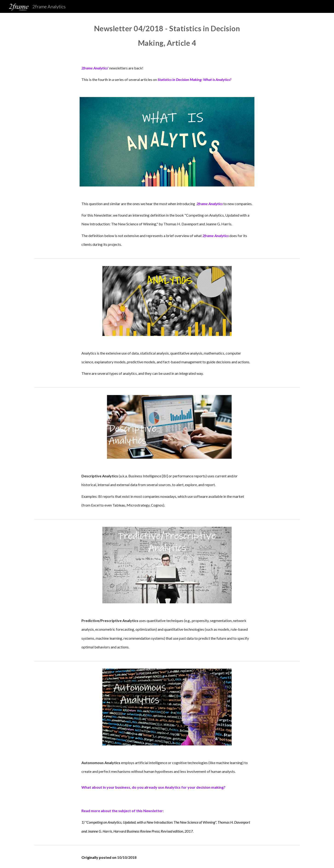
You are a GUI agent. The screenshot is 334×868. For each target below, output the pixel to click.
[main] (167, 35)
